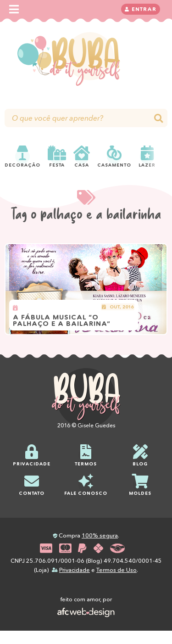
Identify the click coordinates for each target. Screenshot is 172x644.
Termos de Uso (117, 570)
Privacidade (75, 570)
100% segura (100, 535)
